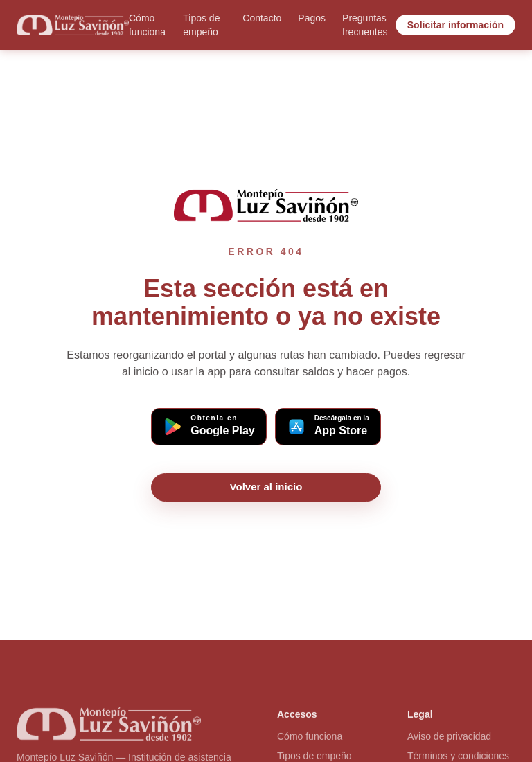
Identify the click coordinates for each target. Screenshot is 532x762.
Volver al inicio (266, 487)
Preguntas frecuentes (365, 25)
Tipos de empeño (201, 25)
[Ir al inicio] (73, 25)
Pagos (312, 18)
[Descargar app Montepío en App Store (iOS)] (328, 427)
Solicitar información (455, 25)
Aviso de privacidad (449, 739)
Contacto (262, 18)
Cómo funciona (147, 25)
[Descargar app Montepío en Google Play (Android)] (209, 427)
